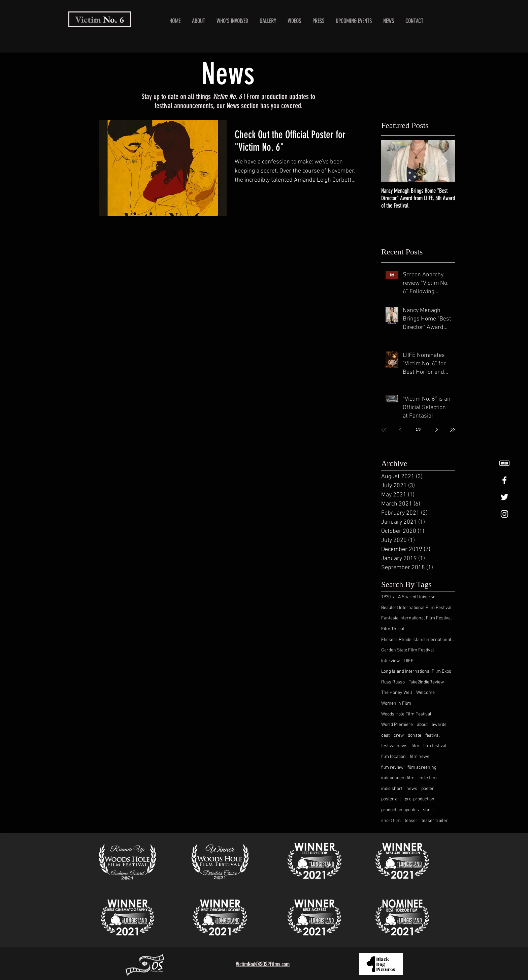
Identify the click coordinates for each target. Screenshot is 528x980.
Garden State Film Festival (408, 650)
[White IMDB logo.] (504, 463)
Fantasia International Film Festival (417, 618)
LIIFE (409, 661)
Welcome (425, 693)
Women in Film (396, 703)
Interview (390, 661)
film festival (435, 746)
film (415, 746)
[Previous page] (400, 430)
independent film (398, 778)
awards (439, 725)
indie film (428, 778)
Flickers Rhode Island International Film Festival (418, 640)
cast (385, 736)
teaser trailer (435, 821)
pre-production (420, 799)
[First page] (384, 430)
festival (433, 736)
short (428, 810)
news (412, 789)
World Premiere (397, 725)
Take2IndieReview (426, 682)
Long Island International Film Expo (416, 671)
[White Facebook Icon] (504, 480)
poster (428, 789)
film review (392, 768)
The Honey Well (397, 693)
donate (415, 736)
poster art (391, 799)
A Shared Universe (417, 597)
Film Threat (393, 629)
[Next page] (436, 430)
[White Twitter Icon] (504, 497)
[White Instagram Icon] (504, 514)
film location (393, 757)
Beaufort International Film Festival (416, 608)
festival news (394, 746)
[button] (232, 21)
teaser (411, 821)
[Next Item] (444, 161)
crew (399, 736)
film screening (422, 768)
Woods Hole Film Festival (406, 714)
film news (420, 757)
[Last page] (453, 430)
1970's (388, 597)
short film (391, 821)
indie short (392, 789)
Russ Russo (393, 682)
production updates (400, 810)
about (422, 725)
